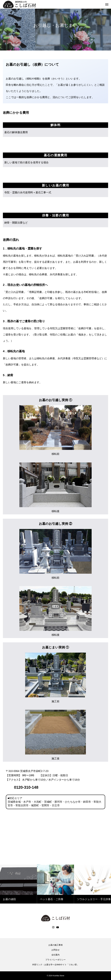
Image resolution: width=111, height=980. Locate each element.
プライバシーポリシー (55, 960)
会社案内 (55, 955)
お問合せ (55, 950)
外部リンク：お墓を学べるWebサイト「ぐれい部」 (56, 965)
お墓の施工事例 (55, 945)
